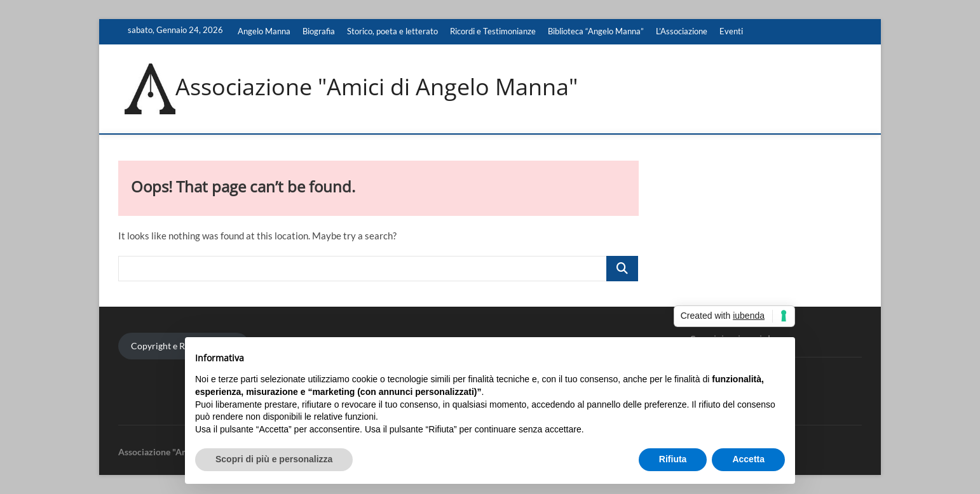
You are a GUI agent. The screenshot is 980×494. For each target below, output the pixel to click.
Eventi (731, 31)
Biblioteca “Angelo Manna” (596, 31)
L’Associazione (682, 31)
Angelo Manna (264, 31)
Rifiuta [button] (673, 459)
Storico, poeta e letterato (392, 31)
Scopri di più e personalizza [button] (274, 459)
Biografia (319, 31)
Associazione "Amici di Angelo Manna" (377, 87)
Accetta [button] (748, 459)
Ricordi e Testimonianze (493, 31)
